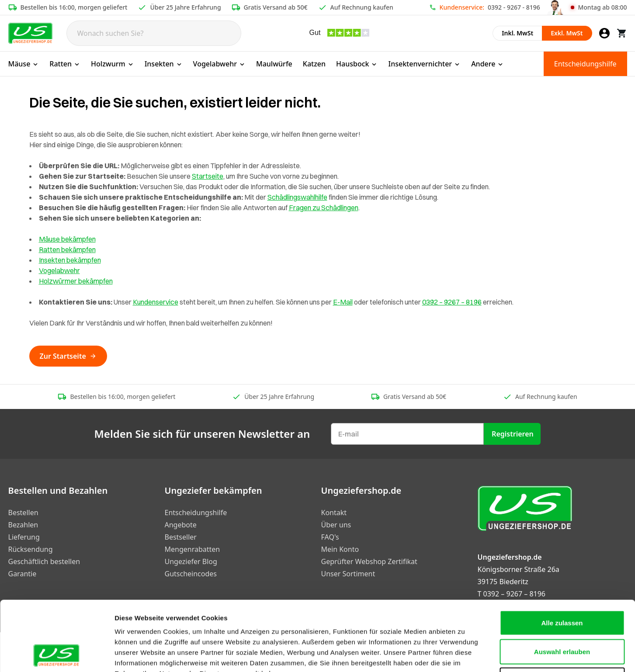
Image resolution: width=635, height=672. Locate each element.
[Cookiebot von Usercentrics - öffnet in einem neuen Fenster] (57, 655)
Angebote (181, 525)
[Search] (154, 33)
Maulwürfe (274, 64)
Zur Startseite (68, 356)
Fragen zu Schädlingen (324, 208)
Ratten (65, 64)
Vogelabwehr (219, 64)
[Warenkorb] (622, 33)
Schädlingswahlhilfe (297, 197)
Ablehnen (562, 615)
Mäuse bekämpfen (67, 239)
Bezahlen (23, 525)
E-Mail (343, 302)
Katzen (314, 64)
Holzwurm (113, 64)
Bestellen (23, 513)
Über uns (336, 525)
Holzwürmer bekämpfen (76, 281)
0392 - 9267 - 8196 (514, 7)
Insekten (164, 64)
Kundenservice (156, 302)
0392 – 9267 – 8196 (452, 302)
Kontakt (334, 513)
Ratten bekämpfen (67, 249)
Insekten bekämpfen (70, 260)
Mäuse (24, 64)
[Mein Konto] (604, 33)
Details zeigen (465, 655)
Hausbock (357, 64)
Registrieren (513, 434)
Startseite (208, 176)
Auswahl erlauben (562, 586)
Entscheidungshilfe (585, 64)
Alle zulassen (562, 557)
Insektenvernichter (424, 64)
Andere (488, 64)
